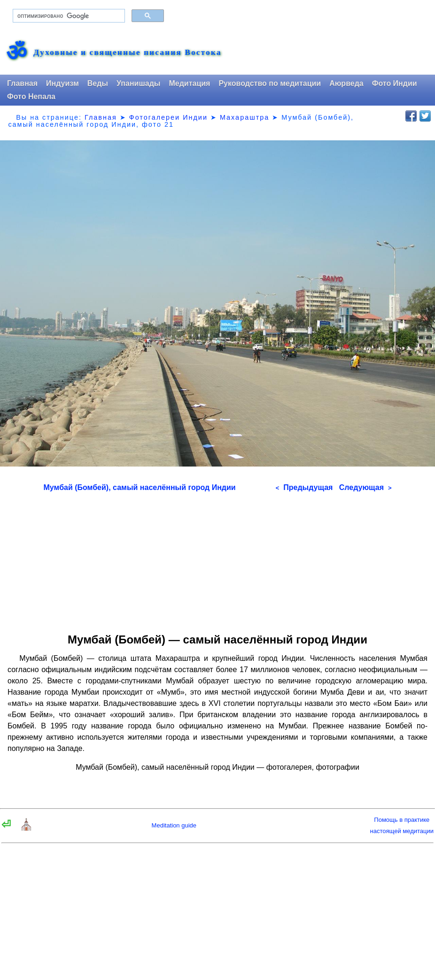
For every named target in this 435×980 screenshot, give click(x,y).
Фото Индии (395, 83)
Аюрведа (346, 83)
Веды (98, 83)
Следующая (365, 487)
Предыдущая (304, 487)
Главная (22, 83)
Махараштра (245, 117)
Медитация (189, 83)
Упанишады (138, 83)
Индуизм (62, 83)
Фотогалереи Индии (168, 117)
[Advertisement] (218, 559)
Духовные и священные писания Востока (127, 53)
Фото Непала (31, 96)
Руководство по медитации (270, 83)
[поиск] (68, 16)
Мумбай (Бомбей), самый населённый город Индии (140, 487)
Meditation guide (174, 825)
